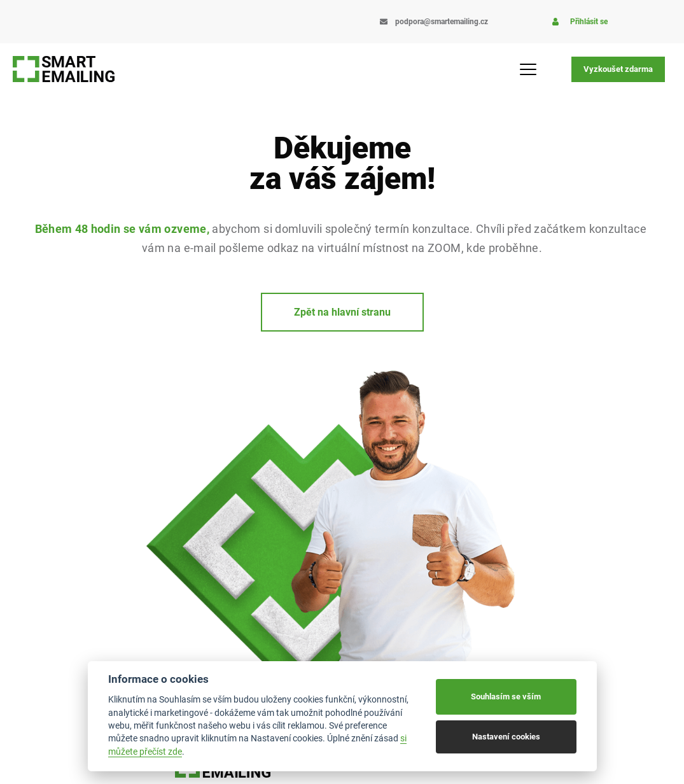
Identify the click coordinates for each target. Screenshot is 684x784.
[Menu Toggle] (531, 69)
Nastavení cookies (506, 737)
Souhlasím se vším (506, 696)
